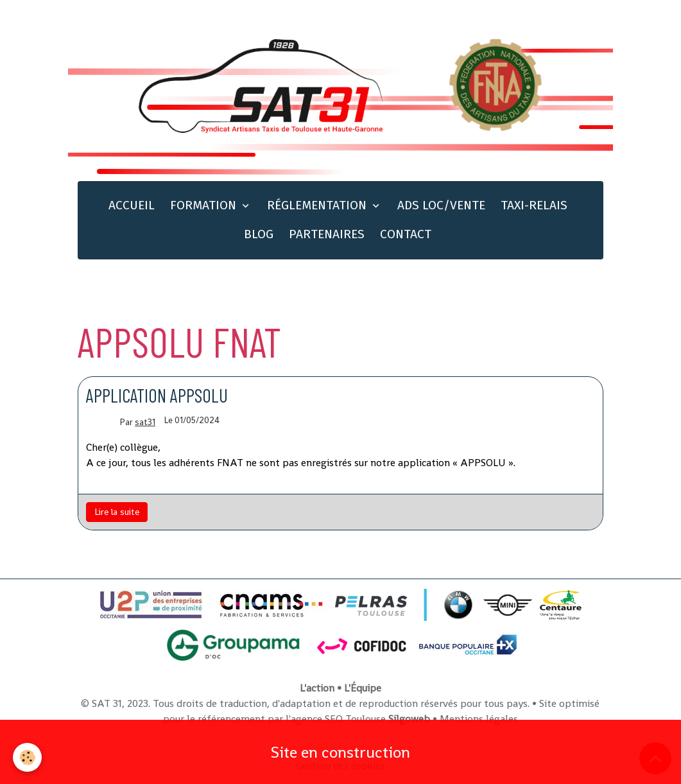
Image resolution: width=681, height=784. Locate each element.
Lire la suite (117, 512)
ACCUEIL (132, 205)
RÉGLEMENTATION (318, 205)
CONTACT (406, 234)
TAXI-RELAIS (534, 205)
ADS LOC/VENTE (441, 205)
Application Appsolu (157, 395)
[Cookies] (27, 757)
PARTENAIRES (327, 234)
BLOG (259, 234)
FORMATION (205, 205)
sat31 (145, 422)
